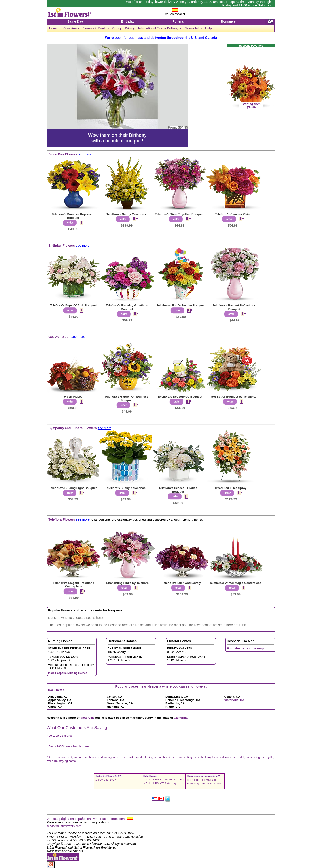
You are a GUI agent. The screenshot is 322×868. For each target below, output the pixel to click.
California (181, 718)
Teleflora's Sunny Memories (126, 214)
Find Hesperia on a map (245, 648)
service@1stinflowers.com (204, 784)
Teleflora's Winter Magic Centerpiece (235, 583)
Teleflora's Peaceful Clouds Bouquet (178, 490)
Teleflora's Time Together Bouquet (179, 214)
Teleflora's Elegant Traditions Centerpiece (73, 585)
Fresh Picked (73, 397)
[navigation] (161, 29)
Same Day (75, 21)
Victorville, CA (234, 700)
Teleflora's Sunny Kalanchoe (125, 488)
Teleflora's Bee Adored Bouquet (180, 397)
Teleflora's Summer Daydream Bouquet (73, 216)
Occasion (70, 28)
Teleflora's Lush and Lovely (181, 583)
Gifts (116, 28)
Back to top (56, 690)
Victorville (87, 718)
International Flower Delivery (158, 28)
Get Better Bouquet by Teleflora (233, 397)
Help (209, 28)
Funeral (178, 21)
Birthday (128, 21)
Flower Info (193, 28)
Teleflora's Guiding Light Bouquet (73, 488)
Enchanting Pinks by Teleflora (127, 583)
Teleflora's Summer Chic (232, 214)
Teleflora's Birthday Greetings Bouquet (127, 307)
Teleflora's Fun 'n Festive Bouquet (181, 305)
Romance (228, 21)
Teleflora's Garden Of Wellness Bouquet (126, 398)
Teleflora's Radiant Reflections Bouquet (234, 307)
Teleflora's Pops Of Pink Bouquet (73, 305)
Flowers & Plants (94, 28)
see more (85, 154)
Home (53, 28)
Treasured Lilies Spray (231, 488)
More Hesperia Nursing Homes (68, 673)
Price (129, 28)
